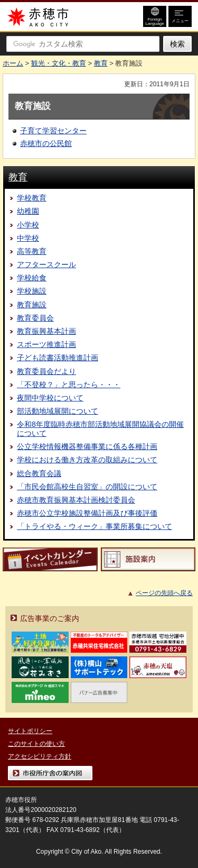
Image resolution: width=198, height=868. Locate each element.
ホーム (13, 63)
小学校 (28, 225)
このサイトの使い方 (36, 744)
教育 (101, 63)
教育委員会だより (46, 371)
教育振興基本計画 (46, 331)
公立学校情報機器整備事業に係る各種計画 (87, 446)
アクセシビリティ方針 (40, 756)
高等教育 (32, 251)
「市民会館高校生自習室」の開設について (87, 487)
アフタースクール (46, 264)
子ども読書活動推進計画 (58, 358)
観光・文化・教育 (59, 63)
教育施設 (32, 305)
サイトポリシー (30, 731)
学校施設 (32, 291)
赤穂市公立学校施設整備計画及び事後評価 (87, 513)
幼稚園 (28, 211)
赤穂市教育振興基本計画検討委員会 (76, 500)
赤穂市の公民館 (46, 143)
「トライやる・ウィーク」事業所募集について (95, 526)
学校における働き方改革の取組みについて (87, 460)
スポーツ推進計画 (46, 344)
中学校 (28, 238)
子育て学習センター (53, 131)
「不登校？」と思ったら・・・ (69, 385)
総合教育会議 (39, 473)
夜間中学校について (50, 398)
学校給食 (32, 278)
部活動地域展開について (58, 411)
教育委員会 (35, 318)
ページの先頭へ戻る (164, 593)
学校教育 (32, 198)
